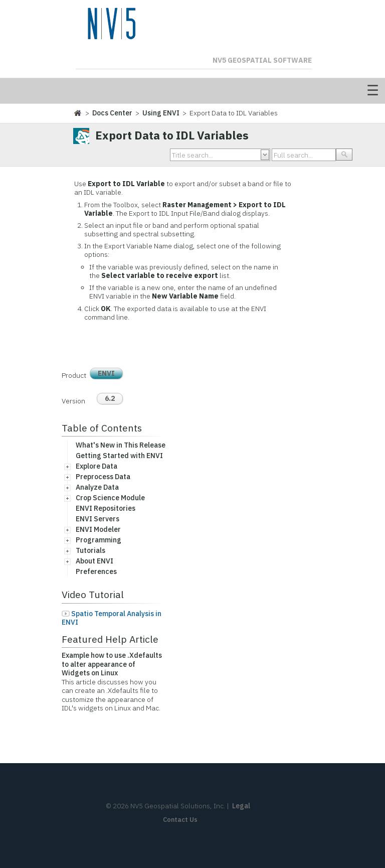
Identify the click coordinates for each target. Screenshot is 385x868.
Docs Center (112, 113)
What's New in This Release (121, 445)
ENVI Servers (98, 519)
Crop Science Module (110, 498)
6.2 (110, 398)
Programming (99, 540)
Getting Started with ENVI (119, 456)
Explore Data (97, 466)
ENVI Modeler (98, 529)
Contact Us (180, 820)
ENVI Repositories (106, 508)
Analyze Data (97, 487)
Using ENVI (161, 113)
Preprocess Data (103, 477)
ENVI (106, 373)
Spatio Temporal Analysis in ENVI (112, 618)
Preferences (96, 571)
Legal (241, 806)
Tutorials (90, 550)
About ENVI (94, 561)
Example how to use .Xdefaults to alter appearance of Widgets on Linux (112, 664)
